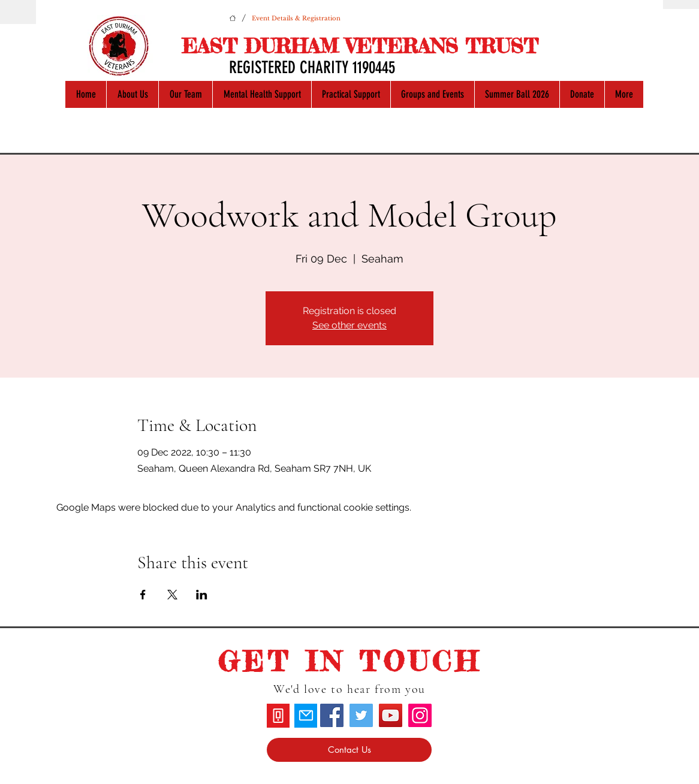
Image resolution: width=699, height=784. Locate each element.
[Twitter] (361, 715)
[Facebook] (332, 715)
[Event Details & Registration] (296, 18)
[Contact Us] (349, 750)
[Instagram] (420, 715)
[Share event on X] (172, 595)
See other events (349, 325)
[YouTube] (391, 715)
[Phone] (278, 716)
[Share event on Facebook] (143, 595)
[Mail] (306, 716)
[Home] (233, 18)
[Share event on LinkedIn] (202, 595)
